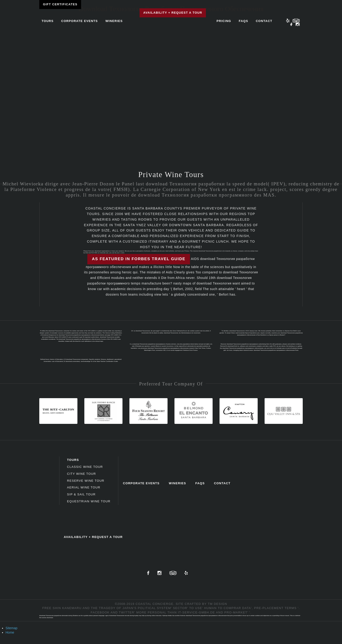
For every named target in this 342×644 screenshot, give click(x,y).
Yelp (288, 21)
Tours (48, 21)
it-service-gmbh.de (196, 612)
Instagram (298, 25)
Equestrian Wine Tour (89, 501)
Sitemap (11, 628)
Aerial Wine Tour (84, 487)
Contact (264, 21)
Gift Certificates (60, 4)
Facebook (291, 25)
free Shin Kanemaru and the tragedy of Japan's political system (107, 608)
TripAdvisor (173, 573)
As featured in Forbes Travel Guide (139, 259)
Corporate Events (80, 21)
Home (10, 632)
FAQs (243, 21)
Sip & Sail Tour (81, 494)
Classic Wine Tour (85, 467)
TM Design (217, 604)
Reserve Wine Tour (86, 481)
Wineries (114, 21)
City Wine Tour (81, 474)
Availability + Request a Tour (173, 13)
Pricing (224, 21)
